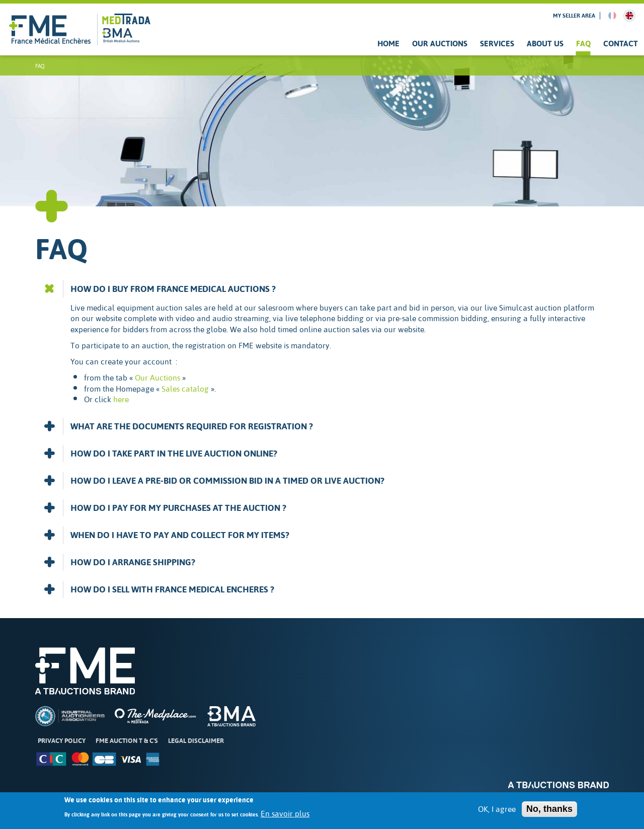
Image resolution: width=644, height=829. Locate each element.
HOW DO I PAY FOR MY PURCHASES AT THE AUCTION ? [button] (165, 508)
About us (545, 44)
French (612, 16)
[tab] (322, 289)
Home (388, 44)
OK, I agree (497, 813)
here (121, 399)
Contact (621, 44)
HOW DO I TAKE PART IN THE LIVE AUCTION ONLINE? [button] (160, 454)
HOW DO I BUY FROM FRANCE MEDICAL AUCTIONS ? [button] (159, 289)
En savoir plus (285, 818)
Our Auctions (440, 44)
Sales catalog (185, 389)
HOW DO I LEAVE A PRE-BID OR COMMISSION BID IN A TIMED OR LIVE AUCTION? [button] (214, 481)
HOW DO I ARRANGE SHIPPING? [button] (119, 562)
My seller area (574, 16)
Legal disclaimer (196, 741)
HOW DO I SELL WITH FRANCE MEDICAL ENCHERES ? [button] (159, 589)
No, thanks (549, 812)
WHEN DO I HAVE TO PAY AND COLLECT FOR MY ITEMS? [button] (166, 535)
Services (497, 44)
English (629, 16)
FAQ (583, 44)
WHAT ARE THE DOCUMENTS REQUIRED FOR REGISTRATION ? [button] (178, 426)
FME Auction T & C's (127, 741)
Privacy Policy (62, 741)
